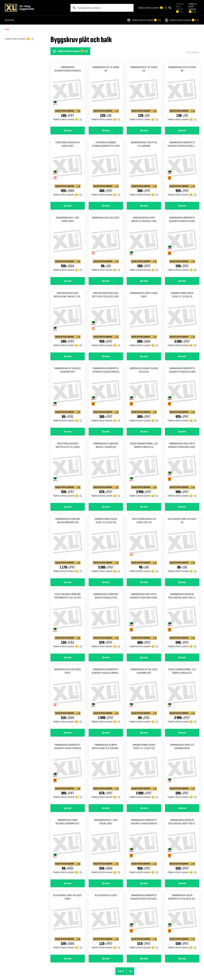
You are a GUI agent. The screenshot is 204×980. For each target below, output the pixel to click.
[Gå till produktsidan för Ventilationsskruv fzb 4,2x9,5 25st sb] (144, 547)
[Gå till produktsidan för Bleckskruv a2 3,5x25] (106, 923)
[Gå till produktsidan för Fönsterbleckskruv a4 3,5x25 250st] (68, 170)
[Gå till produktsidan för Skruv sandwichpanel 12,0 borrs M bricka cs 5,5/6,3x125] (144, 471)
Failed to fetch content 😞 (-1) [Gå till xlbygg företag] (180, 8)
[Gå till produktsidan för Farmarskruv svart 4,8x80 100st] (144, 321)
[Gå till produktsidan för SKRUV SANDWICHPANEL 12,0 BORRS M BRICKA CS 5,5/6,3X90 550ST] (182, 697)
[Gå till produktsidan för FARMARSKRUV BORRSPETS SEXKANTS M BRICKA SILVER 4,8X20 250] (182, 396)
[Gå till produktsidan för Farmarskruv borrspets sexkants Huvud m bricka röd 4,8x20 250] (106, 396)
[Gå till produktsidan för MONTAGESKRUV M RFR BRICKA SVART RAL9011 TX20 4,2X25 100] (68, 321)
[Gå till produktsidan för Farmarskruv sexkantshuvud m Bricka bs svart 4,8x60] (68, 95)
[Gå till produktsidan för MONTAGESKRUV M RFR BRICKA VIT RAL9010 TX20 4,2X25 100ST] (144, 245)
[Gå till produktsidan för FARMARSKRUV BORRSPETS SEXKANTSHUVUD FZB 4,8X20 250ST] (144, 923)
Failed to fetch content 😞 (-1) (144, 20)
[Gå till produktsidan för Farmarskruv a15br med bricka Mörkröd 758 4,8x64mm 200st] (68, 547)
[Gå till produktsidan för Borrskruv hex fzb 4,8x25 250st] (68, 697)
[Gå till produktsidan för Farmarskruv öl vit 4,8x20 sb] (144, 95)
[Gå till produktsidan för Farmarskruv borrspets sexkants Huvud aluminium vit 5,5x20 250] (106, 697)
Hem (7, 29)
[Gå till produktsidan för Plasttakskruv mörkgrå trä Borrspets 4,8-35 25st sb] (68, 622)
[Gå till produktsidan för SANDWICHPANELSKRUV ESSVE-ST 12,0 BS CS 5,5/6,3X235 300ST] (182, 321)
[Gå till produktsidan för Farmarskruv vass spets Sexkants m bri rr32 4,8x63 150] (144, 622)
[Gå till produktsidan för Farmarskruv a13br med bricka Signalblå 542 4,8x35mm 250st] (106, 622)
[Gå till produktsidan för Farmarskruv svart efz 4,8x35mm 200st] (182, 772)
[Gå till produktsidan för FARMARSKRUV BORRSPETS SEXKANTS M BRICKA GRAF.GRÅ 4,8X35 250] (182, 170)
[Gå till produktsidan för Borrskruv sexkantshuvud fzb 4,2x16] (144, 396)
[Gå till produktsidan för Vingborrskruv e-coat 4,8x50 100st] (68, 245)
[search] (102, 8)
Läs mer (68, 130)
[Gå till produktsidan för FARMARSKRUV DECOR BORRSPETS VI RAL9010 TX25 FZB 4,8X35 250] (182, 923)
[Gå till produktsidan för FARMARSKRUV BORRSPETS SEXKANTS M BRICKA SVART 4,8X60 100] (182, 245)
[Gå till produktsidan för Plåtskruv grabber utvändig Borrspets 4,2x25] (106, 170)
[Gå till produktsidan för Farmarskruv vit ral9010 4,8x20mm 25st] (68, 396)
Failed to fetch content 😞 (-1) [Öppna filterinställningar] (70, 51)
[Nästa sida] (130, 971)
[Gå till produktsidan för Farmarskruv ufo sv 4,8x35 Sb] (182, 95)
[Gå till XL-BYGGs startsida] (36, 8)
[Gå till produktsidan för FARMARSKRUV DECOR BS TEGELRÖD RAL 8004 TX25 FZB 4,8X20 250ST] (182, 622)
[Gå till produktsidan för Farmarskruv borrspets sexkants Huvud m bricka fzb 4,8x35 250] (144, 848)
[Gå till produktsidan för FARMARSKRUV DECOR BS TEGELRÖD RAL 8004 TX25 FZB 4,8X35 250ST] (182, 848)
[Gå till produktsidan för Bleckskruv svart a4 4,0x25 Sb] (182, 547)
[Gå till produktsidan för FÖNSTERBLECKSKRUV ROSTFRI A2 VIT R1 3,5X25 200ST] (68, 471)
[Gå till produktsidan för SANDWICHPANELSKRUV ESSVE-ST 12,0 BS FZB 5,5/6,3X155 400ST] (144, 772)
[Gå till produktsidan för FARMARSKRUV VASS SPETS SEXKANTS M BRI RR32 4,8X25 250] (182, 471)
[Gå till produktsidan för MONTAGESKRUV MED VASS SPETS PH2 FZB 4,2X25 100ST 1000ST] (106, 321)
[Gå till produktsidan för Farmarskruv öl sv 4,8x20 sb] (106, 95)
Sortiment (10, 20)
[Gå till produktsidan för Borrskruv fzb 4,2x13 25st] (106, 245)
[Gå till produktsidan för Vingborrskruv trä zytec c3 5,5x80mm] (144, 170)
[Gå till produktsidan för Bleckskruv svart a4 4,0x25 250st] (68, 923)
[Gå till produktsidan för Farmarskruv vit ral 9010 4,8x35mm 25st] (144, 697)
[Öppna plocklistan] (155, 8)
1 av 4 (121, 971)
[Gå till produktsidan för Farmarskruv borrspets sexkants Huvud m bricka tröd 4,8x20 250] (68, 772)
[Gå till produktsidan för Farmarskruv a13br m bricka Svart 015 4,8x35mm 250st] (106, 772)
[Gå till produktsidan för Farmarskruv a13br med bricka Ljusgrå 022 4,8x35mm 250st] (106, 471)
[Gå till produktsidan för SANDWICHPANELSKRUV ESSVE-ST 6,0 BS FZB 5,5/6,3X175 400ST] (106, 547)
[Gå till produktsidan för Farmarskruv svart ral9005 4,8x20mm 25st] (68, 848)
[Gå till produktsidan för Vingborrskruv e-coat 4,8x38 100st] (106, 848)
